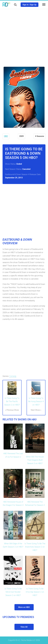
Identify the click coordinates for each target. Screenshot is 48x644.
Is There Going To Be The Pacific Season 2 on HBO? (12, 401)
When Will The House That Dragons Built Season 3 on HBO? (35, 460)
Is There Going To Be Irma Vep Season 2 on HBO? (35, 592)
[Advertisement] (24, 36)
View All (24, 627)
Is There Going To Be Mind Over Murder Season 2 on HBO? (13, 592)
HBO (6, 136)
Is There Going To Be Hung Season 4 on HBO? (36, 401)
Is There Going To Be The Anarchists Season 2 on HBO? (35, 547)
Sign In (25, 5)
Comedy (13, 376)
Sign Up (33, 5)
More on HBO (24, 607)
